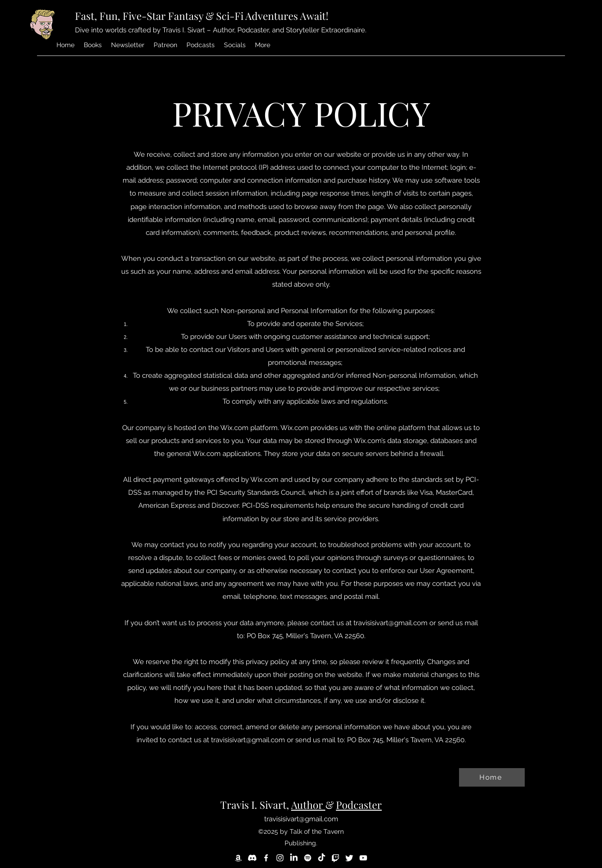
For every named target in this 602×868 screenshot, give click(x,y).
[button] (263, 45)
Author (308, 805)
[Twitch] (335, 858)
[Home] (492, 777)
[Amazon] (238, 858)
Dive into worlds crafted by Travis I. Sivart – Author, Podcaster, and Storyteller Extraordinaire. (221, 30)
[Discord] (252, 858)
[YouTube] (363, 858)
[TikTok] (322, 858)
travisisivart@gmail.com (391, 623)
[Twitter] (349, 858)
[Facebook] (266, 858)
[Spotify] (308, 858)
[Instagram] (280, 858)
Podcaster (359, 805)
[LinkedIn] (294, 858)
